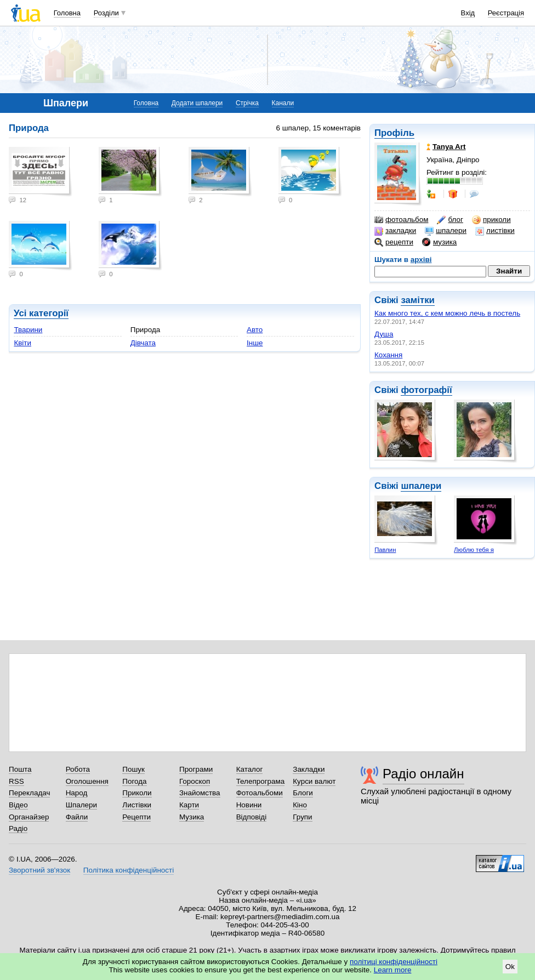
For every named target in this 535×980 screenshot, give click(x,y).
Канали (283, 103)
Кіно (300, 805)
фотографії (426, 390)
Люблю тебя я (474, 550)
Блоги (303, 793)
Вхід (468, 13)
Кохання (388, 355)
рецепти (394, 242)
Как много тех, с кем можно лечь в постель (447, 313)
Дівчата (143, 343)
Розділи (106, 13)
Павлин (385, 550)
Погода (134, 781)
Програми (196, 769)
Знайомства (200, 793)
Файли (77, 817)
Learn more (393, 970)
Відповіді (252, 817)
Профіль (394, 133)
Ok (510, 967)
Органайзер (29, 817)
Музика (192, 817)
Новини (249, 805)
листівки (495, 231)
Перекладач (29, 793)
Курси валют (314, 781)
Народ (77, 793)
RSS (16, 781)
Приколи (137, 793)
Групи (302, 817)
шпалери (446, 231)
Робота (78, 769)
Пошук (133, 769)
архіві (421, 260)
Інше (255, 343)
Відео (18, 805)
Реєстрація (506, 13)
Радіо (18, 828)
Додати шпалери (197, 103)
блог (450, 220)
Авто (255, 330)
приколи (491, 220)
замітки (418, 300)
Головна (67, 13)
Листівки (137, 805)
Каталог (250, 769)
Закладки (309, 769)
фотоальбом (401, 220)
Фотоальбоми (260, 793)
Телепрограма (261, 781)
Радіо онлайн (423, 774)
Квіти (22, 343)
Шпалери (81, 805)
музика (439, 242)
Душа (384, 334)
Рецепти (136, 817)
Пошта (20, 769)
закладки (395, 231)
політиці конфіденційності (394, 962)
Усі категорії (41, 313)
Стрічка (247, 103)
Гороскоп (195, 781)
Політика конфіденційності (129, 870)
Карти (189, 805)
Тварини (28, 330)
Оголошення (87, 781)
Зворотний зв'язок (39, 870)
